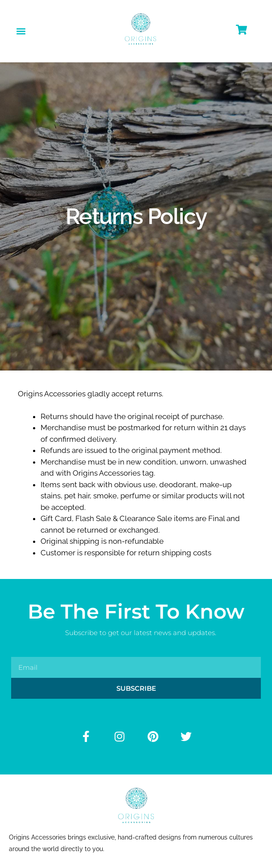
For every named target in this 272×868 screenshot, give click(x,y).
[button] (21, 31)
